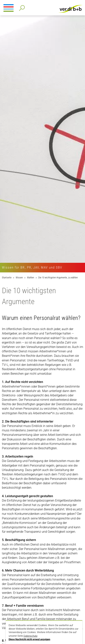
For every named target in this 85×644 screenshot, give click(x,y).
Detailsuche (21, 7)
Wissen (19, 277)
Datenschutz (30, 636)
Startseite (7, 277)
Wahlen (31, 277)
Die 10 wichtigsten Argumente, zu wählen (58, 277)
